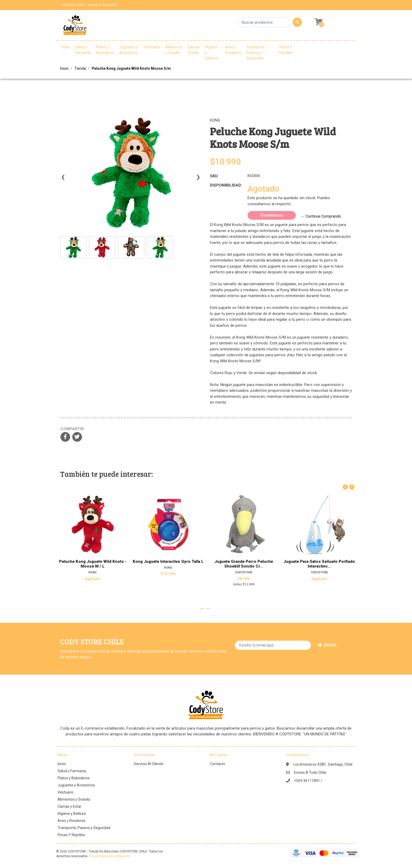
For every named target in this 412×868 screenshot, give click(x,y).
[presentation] (63, 179)
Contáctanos (272, 215)
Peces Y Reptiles (286, 50)
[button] (202, 609)
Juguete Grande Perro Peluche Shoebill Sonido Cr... (244, 564)
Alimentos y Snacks (174, 50)
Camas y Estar (194, 50)
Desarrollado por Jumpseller (109, 856)
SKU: (214, 176)
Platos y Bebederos (105, 50)
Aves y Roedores (233, 50)
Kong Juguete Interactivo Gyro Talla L (168, 561)
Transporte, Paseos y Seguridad (256, 53)
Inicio (66, 47)
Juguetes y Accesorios (128, 50)
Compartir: (73, 429)
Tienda (80, 68)
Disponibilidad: (226, 185)
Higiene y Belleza (211, 53)
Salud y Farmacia (83, 50)
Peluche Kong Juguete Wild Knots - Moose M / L (93, 564)
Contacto (218, 764)
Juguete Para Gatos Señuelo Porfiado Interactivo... (319, 564)
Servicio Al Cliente (149, 764)
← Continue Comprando (321, 216)
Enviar (327, 645)
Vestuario (152, 47)
